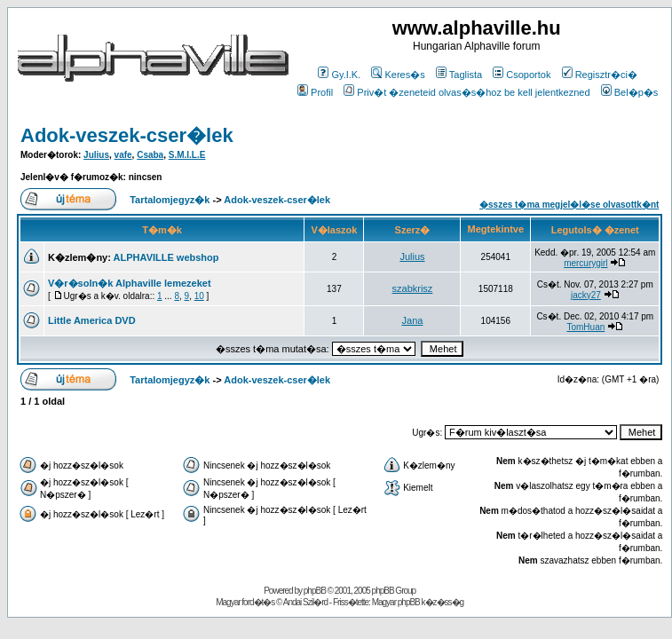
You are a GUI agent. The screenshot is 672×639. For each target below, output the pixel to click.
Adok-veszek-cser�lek (127, 135)
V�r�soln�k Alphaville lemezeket (130, 283)
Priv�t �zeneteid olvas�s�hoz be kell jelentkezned (466, 92)
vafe (123, 155)
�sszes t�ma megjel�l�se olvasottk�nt (569, 205)
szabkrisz (413, 288)
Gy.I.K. (339, 75)
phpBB (315, 591)
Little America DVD (92, 320)
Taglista (459, 75)
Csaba (150, 155)
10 (199, 296)
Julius (96, 155)
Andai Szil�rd (305, 602)
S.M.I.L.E (187, 155)
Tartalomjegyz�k (170, 200)
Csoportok (522, 75)
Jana (413, 320)
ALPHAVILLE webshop (166, 257)
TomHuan (585, 327)
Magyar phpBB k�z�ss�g (418, 602)
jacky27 (586, 295)
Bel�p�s (630, 92)
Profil (315, 92)
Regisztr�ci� (600, 75)
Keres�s (398, 75)
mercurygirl (585, 263)
